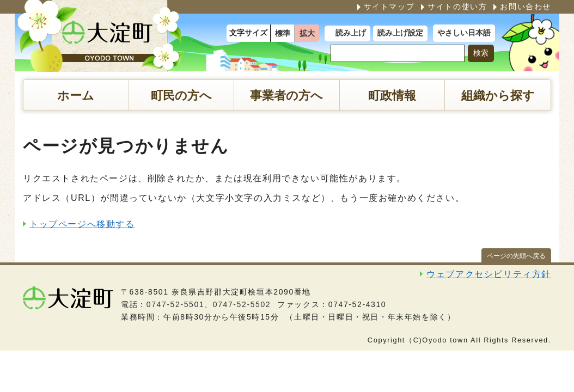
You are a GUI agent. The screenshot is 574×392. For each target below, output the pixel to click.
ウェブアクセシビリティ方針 (489, 274)
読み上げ (351, 33)
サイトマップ (389, 7)
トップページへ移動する (82, 224)
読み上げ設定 (400, 33)
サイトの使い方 (457, 7)
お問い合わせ (526, 7)
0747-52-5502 (242, 304)
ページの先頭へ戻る (516, 256)
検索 (481, 53)
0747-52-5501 (175, 304)
